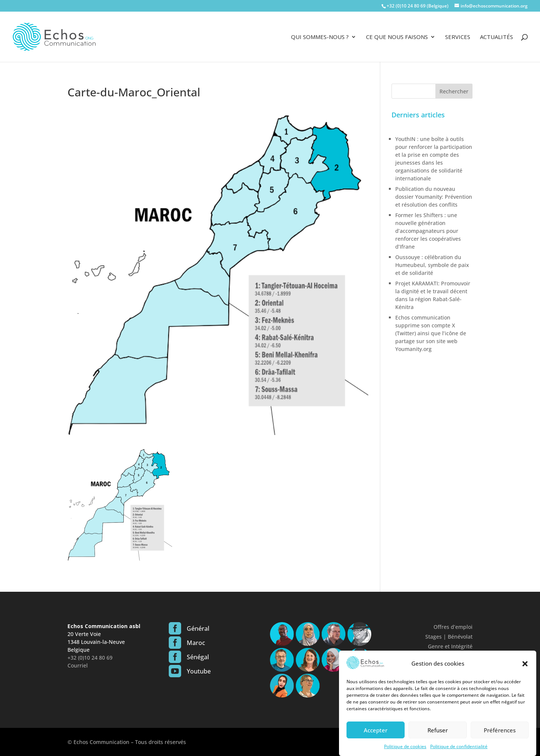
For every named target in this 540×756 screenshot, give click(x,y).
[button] (525, 671)
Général (198, 628)
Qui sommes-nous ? (320, 37)
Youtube (199, 671)
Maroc (196, 643)
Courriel (78, 665)
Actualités (496, 37)
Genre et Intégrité (450, 646)
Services (458, 37)
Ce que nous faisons (397, 37)
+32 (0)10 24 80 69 (90, 658)
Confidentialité (454, 656)
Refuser (438, 738)
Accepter (376, 738)
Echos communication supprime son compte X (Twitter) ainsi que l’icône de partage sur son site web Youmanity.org (431, 333)
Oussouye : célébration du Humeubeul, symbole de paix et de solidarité (432, 265)
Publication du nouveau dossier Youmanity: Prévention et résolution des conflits (434, 197)
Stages (433, 637)
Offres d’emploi (453, 627)
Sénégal (198, 657)
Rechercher (454, 91)
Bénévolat (460, 637)
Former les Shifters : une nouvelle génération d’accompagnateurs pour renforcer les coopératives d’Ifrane (428, 231)
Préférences (500, 738)
